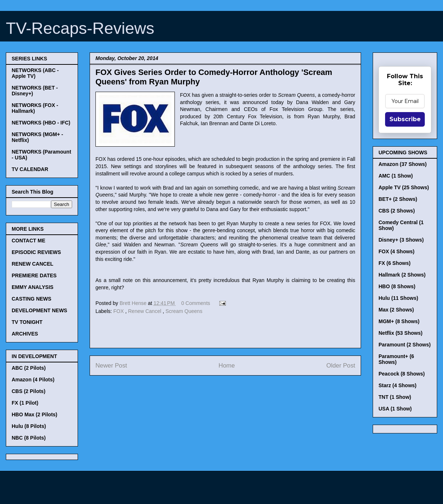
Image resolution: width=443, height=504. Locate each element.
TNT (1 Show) (395, 397)
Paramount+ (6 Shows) (396, 359)
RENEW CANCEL (32, 264)
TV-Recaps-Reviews (80, 28)
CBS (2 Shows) (397, 211)
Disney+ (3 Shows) (401, 240)
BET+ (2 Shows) (398, 199)
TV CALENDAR (30, 169)
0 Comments (195, 303)
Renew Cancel (146, 311)
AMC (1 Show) (396, 176)
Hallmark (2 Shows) (402, 275)
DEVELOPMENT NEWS (39, 310)
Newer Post (111, 366)
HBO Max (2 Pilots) (34, 414)
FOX (119, 311)
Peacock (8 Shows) (402, 374)
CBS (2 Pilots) (29, 391)
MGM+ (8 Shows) (399, 321)
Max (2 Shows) (396, 310)
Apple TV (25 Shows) (404, 187)
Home (227, 366)
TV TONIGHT (27, 322)
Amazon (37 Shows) (403, 164)
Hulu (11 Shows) (398, 298)
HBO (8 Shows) (397, 286)
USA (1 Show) (395, 409)
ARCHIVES (25, 334)
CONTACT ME (28, 241)
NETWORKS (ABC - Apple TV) (35, 73)
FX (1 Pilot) (25, 403)
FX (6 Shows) (395, 263)
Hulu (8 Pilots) (29, 426)
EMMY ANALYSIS (33, 287)
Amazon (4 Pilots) (33, 380)
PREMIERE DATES (34, 275)
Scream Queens (184, 311)
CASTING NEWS (32, 299)
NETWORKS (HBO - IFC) (41, 123)
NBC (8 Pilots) (29, 438)
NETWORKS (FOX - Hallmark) (35, 108)
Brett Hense (134, 303)
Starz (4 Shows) (397, 385)
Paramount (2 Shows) (405, 345)
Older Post (341, 366)
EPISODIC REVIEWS (36, 252)
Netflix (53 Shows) (401, 333)
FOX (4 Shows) (397, 251)
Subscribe (405, 119)
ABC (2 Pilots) (29, 368)
